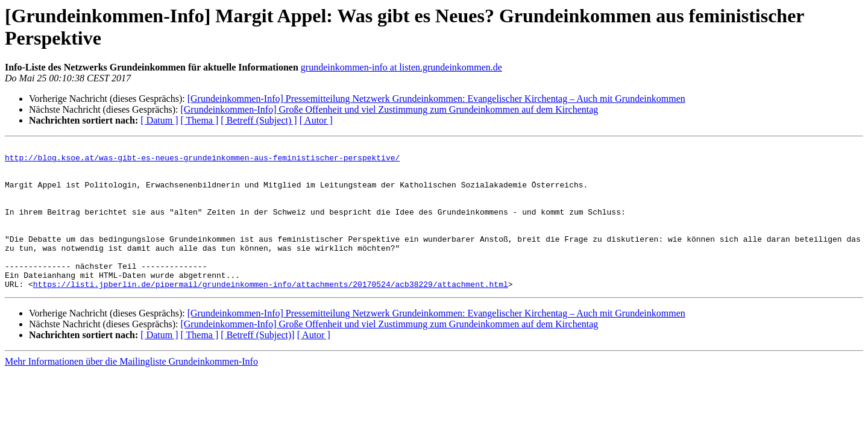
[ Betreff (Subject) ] (259, 120)
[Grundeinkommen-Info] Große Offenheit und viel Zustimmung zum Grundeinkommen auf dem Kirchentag (389, 109)
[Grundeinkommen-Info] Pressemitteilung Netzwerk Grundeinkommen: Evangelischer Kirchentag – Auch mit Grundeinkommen (436, 99)
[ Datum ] (159, 120)
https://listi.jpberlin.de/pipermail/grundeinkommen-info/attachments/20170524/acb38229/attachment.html (271, 313)
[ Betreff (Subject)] (257, 364)
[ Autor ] (316, 120)
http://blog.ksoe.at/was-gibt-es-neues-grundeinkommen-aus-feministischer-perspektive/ (202, 161)
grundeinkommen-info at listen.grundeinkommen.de (401, 67)
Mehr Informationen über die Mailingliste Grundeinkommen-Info (131, 390)
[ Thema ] (200, 120)
